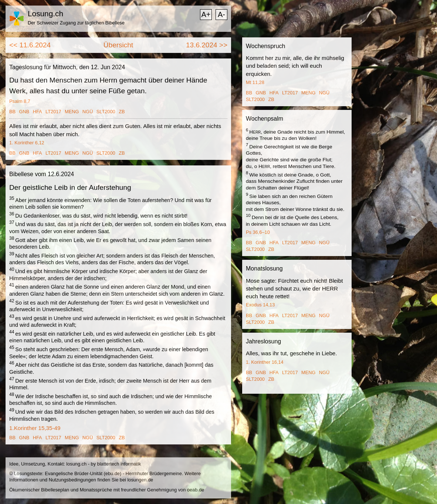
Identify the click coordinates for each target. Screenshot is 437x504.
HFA (38, 112)
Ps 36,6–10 (258, 232)
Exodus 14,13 (260, 305)
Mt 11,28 (255, 82)
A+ (206, 14)
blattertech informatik (119, 464)
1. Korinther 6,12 (27, 143)
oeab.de (196, 490)
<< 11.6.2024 (30, 45)
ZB (122, 112)
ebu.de (113, 473)
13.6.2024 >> (207, 45)
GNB (24, 112)
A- (221, 14)
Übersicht (118, 45)
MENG (72, 112)
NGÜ (88, 112)
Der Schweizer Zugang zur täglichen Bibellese (76, 23)
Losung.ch (45, 14)
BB (12, 112)
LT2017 (53, 112)
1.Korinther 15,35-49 (35, 428)
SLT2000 (106, 112)
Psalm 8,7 (20, 101)
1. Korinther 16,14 (265, 362)
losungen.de (140, 480)
